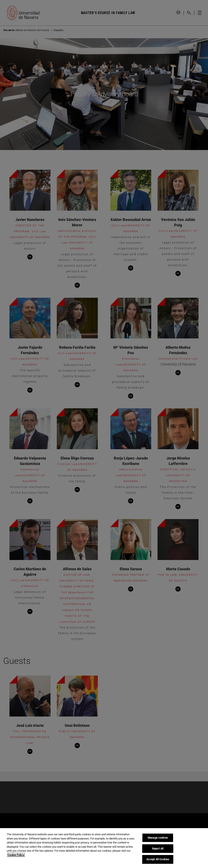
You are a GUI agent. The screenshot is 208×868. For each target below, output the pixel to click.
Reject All (158, 849)
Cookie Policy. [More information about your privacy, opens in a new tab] (16, 855)
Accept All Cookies (158, 859)
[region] (104, 848)
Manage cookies (158, 838)
